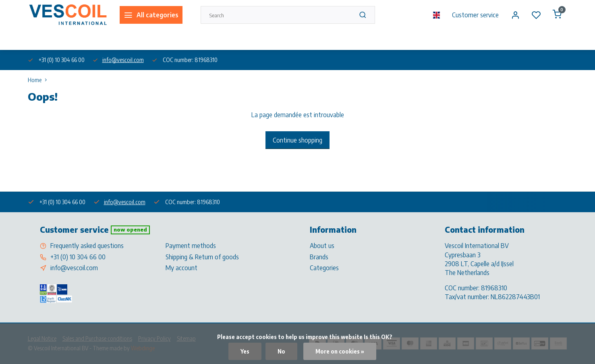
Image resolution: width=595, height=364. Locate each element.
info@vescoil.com (123, 60)
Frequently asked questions (87, 246)
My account (181, 268)
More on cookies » (340, 351)
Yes (245, 351)
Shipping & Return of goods (202, 257)
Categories (324, 268)
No (281, 351)
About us (37, 40)
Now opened (130, 230)
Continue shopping (297, 140)
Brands (319, 257)
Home (39, 80)
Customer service (475, 15)
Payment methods (191, 246)
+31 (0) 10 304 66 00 (78, 257)
